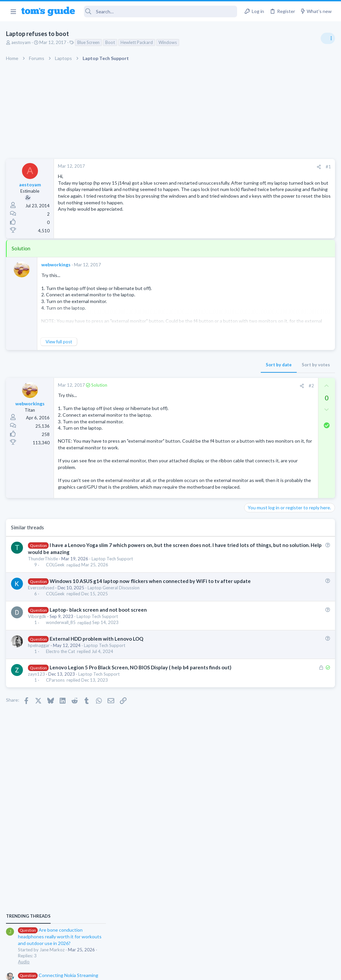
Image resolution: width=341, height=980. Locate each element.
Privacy (188, 970)
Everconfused (42, 608)
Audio (252, 408)
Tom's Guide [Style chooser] (287, 943)
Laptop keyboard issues (281, 460)
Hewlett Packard (137, 42)
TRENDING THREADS (257, 362)
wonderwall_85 (61, 643)
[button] (13, 11)
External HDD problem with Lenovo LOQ (97, 659)
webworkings (57, 264)
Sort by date (171, 365)
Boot (111, 42)
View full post (59, 342)
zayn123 (37, 701)
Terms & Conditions (234, 970)
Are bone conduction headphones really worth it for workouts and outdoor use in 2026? (288, 383)
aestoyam (22, 42)
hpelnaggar (39, 665)
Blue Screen (89, 42)
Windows (168, 42)
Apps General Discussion (271, 621)
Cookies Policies (146, 970)
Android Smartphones (268, 550)
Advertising (99, 970)
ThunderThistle (44, 572)
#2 (204, 386)
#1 (221, 167)
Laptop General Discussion (114, 608)
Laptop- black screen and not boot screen (99, 630)
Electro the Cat (61, 671)
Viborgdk (38, 636)
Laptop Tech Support (113, 572)
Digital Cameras (262, 511)
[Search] (161, 11)
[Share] (212, 167)
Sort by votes (209, 365)
